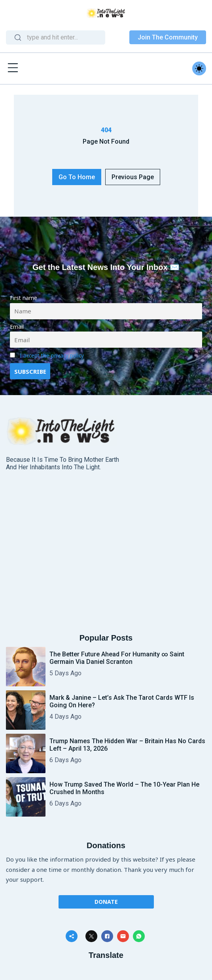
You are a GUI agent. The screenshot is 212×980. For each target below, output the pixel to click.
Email (17, 327)
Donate (106, 902)
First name (24, 298)
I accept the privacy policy (52, 356)
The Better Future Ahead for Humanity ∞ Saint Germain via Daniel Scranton (117, 658)
